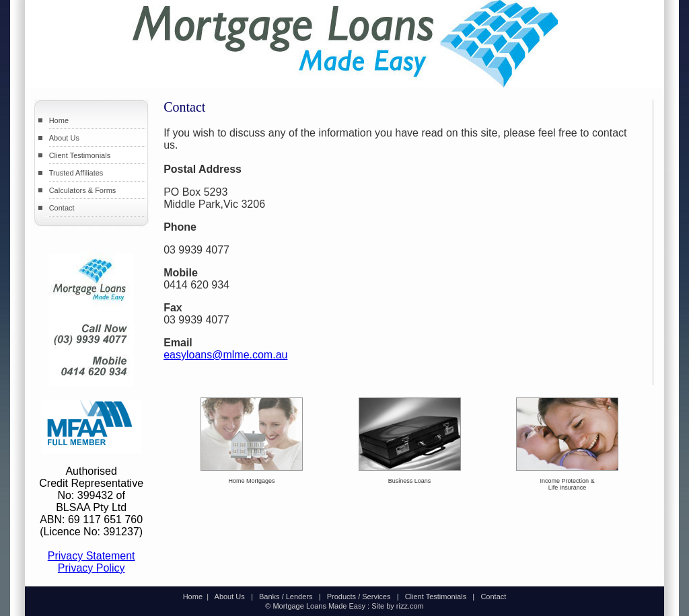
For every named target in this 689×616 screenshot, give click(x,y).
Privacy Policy (92, 568)
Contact (62, 208)
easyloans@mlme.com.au (225, 355)
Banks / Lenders (286, 596)
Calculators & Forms (83, 190)
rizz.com (410, 606)
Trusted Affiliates (76, 173)
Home (59, 120)
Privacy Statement (92, 556)
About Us (64, 138)
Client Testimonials (80, 155)
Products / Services (359, 596)
